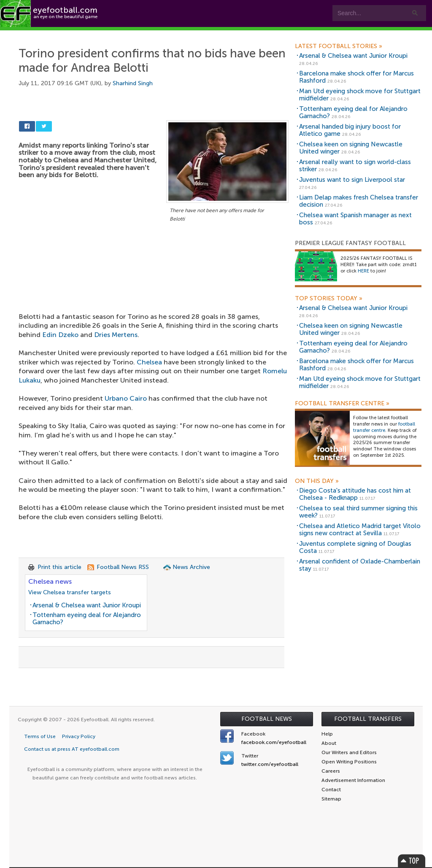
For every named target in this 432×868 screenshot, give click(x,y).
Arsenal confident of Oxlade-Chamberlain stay (360, 565)
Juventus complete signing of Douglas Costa (355, 547)
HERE (363, 271)
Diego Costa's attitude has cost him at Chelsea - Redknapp (355, 494)
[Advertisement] (154, 286)
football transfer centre (384, 427)
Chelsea (149, 362)
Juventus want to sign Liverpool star (352, 180)
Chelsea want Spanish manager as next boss (355, 219)
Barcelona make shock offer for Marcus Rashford (356, 77)
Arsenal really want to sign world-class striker (355, 166)
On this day (317, 481)
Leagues (172, 34)
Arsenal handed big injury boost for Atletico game (350, 130)
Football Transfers (368, 719)
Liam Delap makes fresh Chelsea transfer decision (359, 201)
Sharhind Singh (133, 83)
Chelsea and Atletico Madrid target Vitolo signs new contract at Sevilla (360, 530)
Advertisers (315, 34)
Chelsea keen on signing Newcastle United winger (351, 148)
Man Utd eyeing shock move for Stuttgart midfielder (360, 95)
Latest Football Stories (339, 46)
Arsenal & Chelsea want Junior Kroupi (87, 605)
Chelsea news (50, 581)
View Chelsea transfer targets (70, 592)
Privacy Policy (79, 736)
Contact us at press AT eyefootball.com (72, 749)
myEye (217, 34)
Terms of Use (40, 736)
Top (412, 861)
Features (125, 34)
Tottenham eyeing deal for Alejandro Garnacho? (87, 619)
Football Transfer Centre (342, 404)
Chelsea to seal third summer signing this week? (358, 512)
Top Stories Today (329, 299)
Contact (263, 34)
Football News (267, 719)
